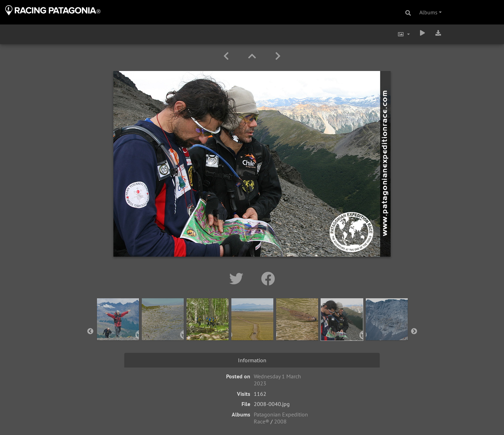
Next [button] (414, 331)
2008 (280, 421)
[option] (118, 330)
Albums (428, 12)
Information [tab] (252, 360)
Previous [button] (90, 331)
